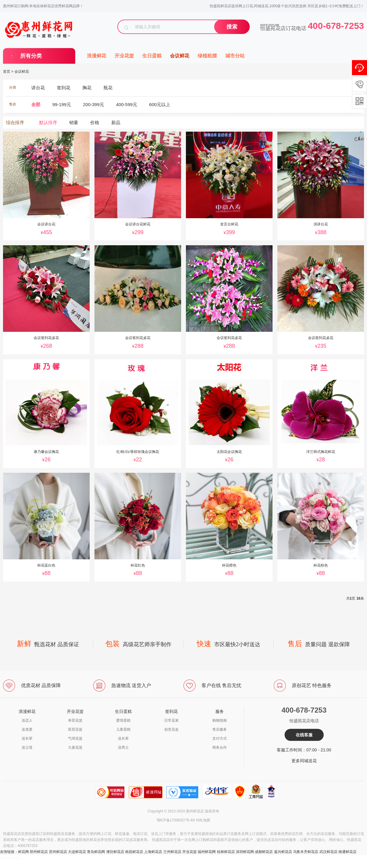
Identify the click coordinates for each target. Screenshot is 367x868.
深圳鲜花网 (245, 852)
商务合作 (220, 747)
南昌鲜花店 (134, 852)
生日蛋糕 (152, 56)
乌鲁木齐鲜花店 (306, 852)
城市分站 (235, 56)
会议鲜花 (180, 56)
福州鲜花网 (207, 852)
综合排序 (15, 122)
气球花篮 (75, 738)
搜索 (232, 27)
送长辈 (27, 738)
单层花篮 (75, 720)
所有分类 (31, 56)
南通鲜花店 (347, 852)
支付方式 (220, 738)
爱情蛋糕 (123, 720)
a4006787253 (11, 858)
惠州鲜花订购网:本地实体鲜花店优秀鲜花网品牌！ (43, 6)
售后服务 (220, 729)
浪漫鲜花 (97, 56)
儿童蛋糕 (123, 729)
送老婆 (27, 729)
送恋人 (27, 720)
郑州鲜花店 (39, 852)
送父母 (27, 747)
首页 (7, 72)
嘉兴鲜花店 (283, 852)
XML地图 (203, 820)
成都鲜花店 (264, 852)
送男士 (123, 747)
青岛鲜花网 (96, 852)
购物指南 (220, 720)
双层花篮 (75, 729)
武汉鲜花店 (328, 852)
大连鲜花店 (77, 852)
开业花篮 (124, 56)
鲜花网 (23, 852)
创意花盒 (171, 729)
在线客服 (304, 735)
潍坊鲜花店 (115, 852)
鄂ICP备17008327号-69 (176, 820)
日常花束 (171, 720)
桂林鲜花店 (226, 852)
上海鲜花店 (153, 852)
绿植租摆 (207, 56)
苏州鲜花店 (58, 852)
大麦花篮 (75, 747)
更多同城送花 (304, 761)
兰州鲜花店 (172, 852)
